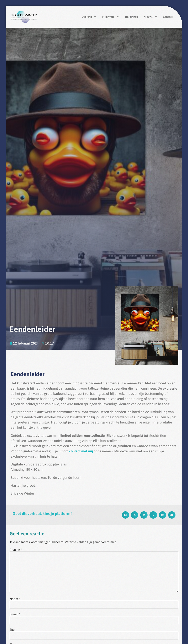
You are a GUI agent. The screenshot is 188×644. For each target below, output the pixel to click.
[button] (125, 515)
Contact (168, 17)
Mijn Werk (111, 17)
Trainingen (131, 17)
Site (12, 630)
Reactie (16, 550)
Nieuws (150, 17)
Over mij (89, 17)
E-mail (15, 614)
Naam (15, 599)
